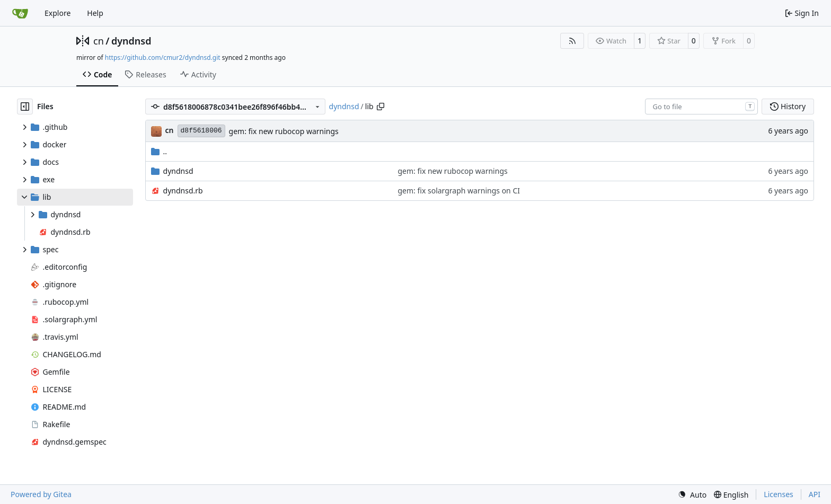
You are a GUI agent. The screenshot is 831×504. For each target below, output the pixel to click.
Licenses (779, 494)
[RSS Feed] (572, 41)
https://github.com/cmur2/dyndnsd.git (163, 58)
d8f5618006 (201, 131)
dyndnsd (131, 41)
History (788, 106)
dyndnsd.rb (183, 191)
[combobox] (701, 107)
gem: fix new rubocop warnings (284, 131)
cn (99, 41)
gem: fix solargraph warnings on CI (459, 191)
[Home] (20, 13)
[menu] (692, 495)
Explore (58, 13)
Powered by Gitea (41, 494)
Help (95, 13)
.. (159, 151)
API (815, 494)
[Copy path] (381, 107)
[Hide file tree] (25, 107)
